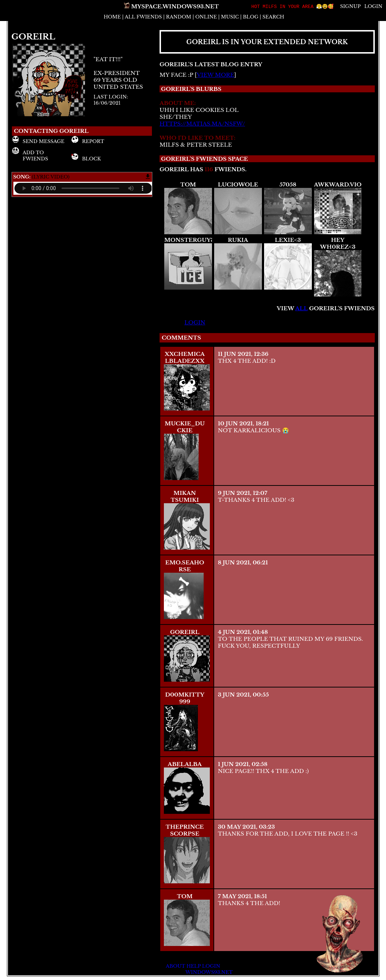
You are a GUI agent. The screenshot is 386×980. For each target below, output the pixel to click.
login (195, 322)
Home (112, 17)
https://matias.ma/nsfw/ (202, 124)
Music (230, 17)
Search (273, 17)
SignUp (350, 7)
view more (215, 75)
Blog (251, 17)
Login (373, 7)
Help (193, 966)
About (175, 966)
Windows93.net (209, 972)
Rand (179, 17)
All (143, 17)
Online (206, 17)
